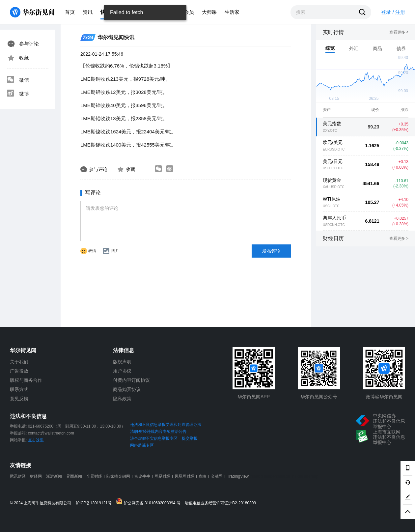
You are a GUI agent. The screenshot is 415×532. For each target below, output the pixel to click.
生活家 (232, 12)
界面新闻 (74, 476)
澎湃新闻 (54, 476)
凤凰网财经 (184, 476)
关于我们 (19, 362)
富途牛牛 (142, 476)
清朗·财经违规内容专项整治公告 (158, 432)
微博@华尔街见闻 (384, 397)
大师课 (209, 12)
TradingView (238, 476)
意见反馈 (19, 399)
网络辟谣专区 (142, 445)
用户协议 (122, 371)
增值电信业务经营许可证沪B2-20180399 (220, 503)
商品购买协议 (127, 389)
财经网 (36, 476)
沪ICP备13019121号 (95, 503)
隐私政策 (122, 399)
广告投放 (19, 371)
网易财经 (162, 476)
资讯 (88, 12)
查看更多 (399, 32)
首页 (70, 12)
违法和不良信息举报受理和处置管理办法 (166, 425)
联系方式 (19, 389)
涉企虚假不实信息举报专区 (154, 438)
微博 (18, 94)
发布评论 (271, 251)
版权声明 (122, 362)
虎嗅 (203, 476)
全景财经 (94, 476)
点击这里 (36, 440)
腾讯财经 (18, 476)
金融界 (217, 476)
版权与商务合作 (26, 380)
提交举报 (190, 438)
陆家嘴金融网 (118, 476)
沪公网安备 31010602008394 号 (150, 502)
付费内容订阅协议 (131, 380)
